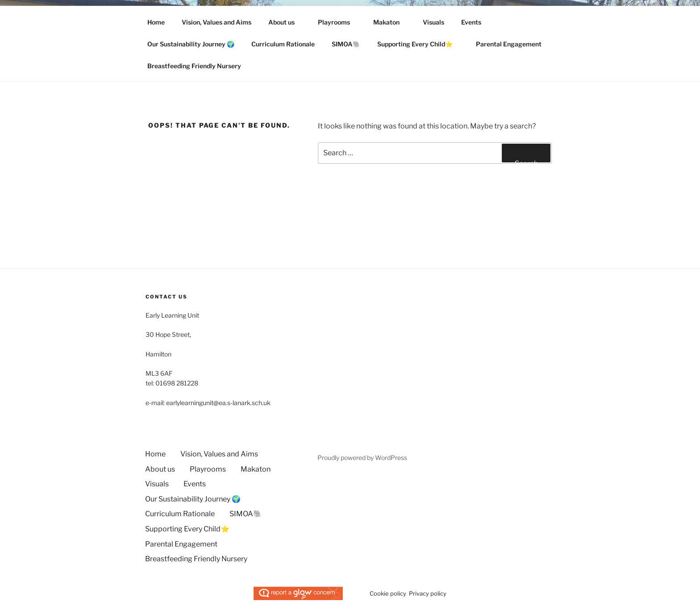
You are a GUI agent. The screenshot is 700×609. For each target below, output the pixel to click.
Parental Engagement (513, 44)
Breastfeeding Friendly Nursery (194, 66)
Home (156, 22)
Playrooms (338, 22)
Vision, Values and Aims (217, 22)
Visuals (433, 22)
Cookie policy (388, 593)
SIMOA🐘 (346, 44)
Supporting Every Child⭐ (419, 44)
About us (286, 22)
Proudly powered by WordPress (362, 458)
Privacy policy (428, 593)
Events (471, 22)
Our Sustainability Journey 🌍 (191, 44)
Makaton (391, 22)
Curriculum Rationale (283, 44)
